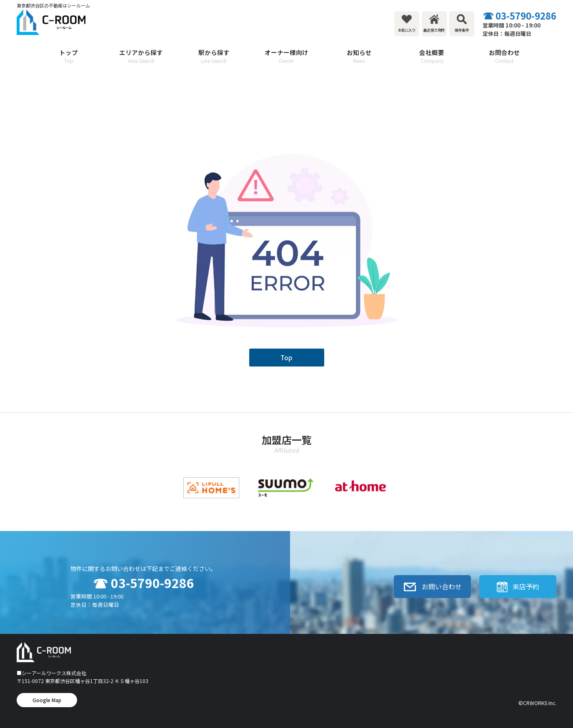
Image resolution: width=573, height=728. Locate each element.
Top (286, 358)
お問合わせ (504, 56)
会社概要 (432, 56)
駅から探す (214, 56)
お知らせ (359, 56)
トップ (69, 56)
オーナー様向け (286, 56)
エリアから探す (141, 56)
